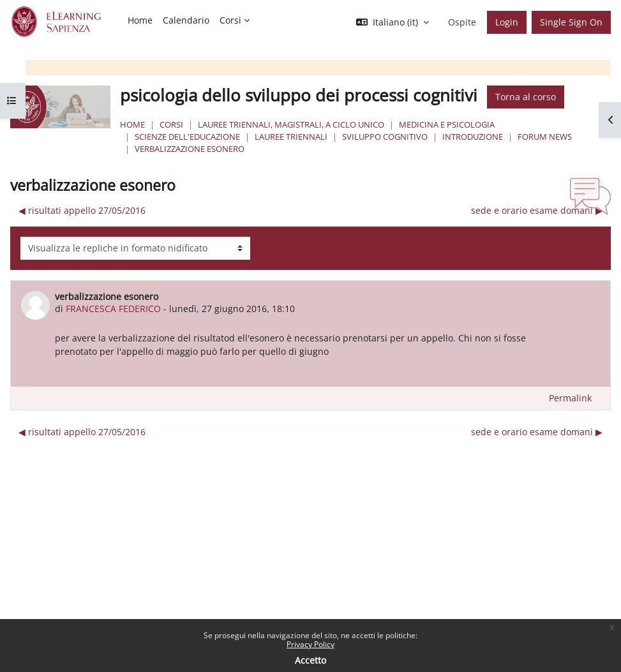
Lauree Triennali (291, 137)
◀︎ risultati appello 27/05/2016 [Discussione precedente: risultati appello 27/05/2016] (82, 210)
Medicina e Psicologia (447, 124)
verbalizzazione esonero (190, 149)
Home (132, 124)
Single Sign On (571, 22)
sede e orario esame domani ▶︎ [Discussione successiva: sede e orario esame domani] (537, 210)
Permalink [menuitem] (570, 398)
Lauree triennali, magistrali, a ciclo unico (291, 124)
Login (507, 22)
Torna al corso (526, 97)
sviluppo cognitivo (385, 137)
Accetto (310, 660)
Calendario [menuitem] (186, 20)
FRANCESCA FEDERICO (113, 309)
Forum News (545, 137)
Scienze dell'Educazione (187, 137)
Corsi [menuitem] (230, 20)
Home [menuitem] (140, 20)
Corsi (171, 124)
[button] (393, 22)
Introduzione (473, 137)
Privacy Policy (310, 644)
